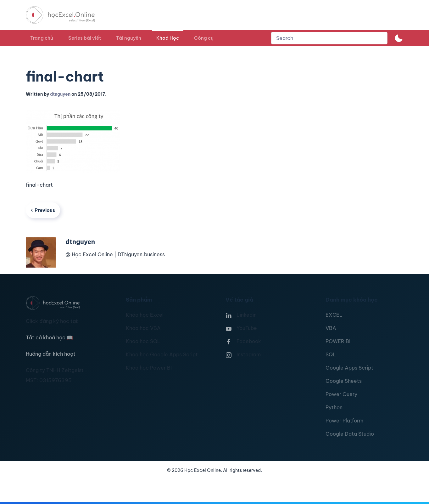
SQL (331, 354)
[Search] (329, 38)
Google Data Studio (350, 434)
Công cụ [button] (204, 38)
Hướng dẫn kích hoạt (51, 354)
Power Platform (344, 421)
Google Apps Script (349, 368)
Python (334, 407)
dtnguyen (60, 94)
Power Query (341, 394)
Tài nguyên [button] (129, 38)
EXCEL (334, 315)
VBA (331, 328)
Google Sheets (344, 381)
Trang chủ (42, 38)
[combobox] (329, 38)
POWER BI (338, 341)
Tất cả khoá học (49, 337)
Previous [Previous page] (43, 210)
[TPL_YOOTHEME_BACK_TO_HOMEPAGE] (66, 15)
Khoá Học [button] (168, 38)
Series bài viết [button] (85, 38)
